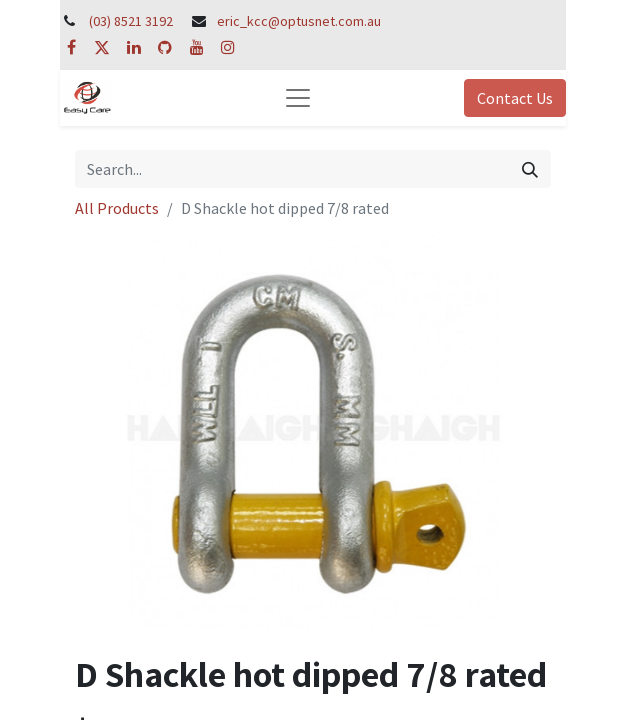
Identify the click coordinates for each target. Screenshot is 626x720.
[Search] (530, 169)
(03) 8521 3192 (131, 21)
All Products (117, 208)
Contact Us (515, 98)
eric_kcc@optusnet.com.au (299, 21)
